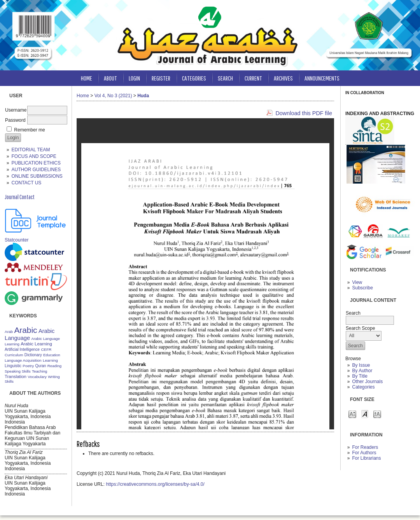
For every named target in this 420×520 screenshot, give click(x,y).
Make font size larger (377, 414)
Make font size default (365, 414)
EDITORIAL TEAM (31, 150)
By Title (360, 376)
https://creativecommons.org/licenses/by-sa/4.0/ (155, 484)
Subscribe (362, 288)
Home (87, 78)
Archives (283, 78)
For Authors (364, 453)
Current (253, 78)
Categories (363, 387)
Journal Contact (20, 197)
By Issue (361, 365)
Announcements (322, 78)
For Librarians (366, 458)
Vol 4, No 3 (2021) (113, 96)
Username (16, 110)
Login (134, 78)
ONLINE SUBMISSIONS (37, 176)
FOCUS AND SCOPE (34, 156)
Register (161, 78)
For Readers (365, 447)
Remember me (29, 130)
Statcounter (17, 240)
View (357, 282)
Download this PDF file (304, 113)
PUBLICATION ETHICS (36, 163)
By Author (362, 371)
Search (225, 78)
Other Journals (367, 382)
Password (15, 120)
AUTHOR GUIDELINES (36, 170)
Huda (143, 96)
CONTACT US (26, 183)
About (110, 78)
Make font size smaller (352, 414)
